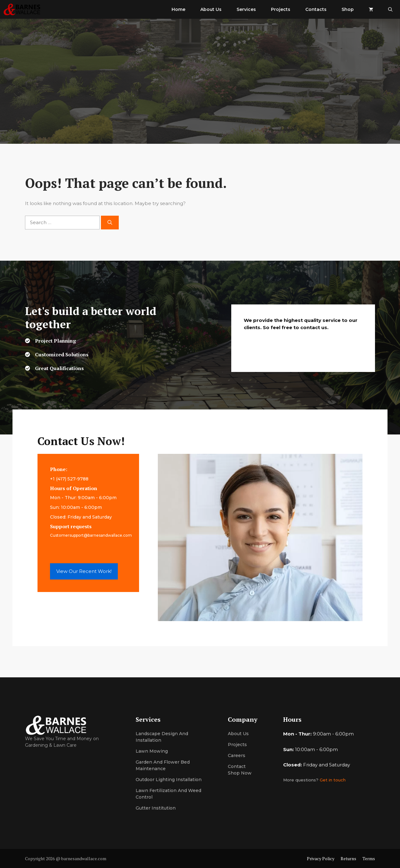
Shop (348, 9)
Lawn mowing (152, 751)
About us (238, 734)
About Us (211, 9)
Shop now (240, 773)
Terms (369, 858)
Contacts (316, 9)
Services (246, 9)
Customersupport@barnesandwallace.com (91, 535)
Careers (237, 755)
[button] (390, 9)
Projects (281, 9)
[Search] (110, 223)
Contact (237, 766)
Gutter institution (156, 808)
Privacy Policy (321, 858)
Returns (348, 858)
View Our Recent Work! (84, 571)
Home (178, 9)
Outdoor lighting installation (169, 780)
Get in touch (333, 780)
